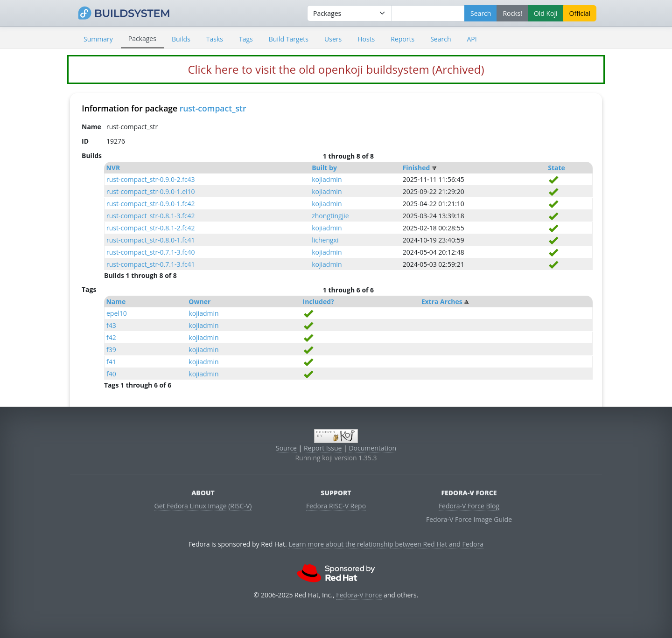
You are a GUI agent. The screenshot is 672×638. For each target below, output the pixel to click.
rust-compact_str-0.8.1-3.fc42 (151, 216)
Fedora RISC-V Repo (336, 506)
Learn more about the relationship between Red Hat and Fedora (386, 544)
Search (441, 39)
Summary (98, 39)
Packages (142, 38)
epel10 (117, 313)
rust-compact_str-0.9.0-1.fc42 (151, 204)
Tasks (215, 39)
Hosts (366, 39)
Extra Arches (442, 302)
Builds (181, 39)
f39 (111, 350)
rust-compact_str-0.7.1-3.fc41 (151, 264)
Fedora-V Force (359, 595)
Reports (402, 39)
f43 (111, 325)
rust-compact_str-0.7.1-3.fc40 (151, 252)
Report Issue (323, 448)
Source (286, 448)
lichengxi (325, 240)
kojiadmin (327, 179)
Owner (199, 302)
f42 (111, 337)
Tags (246, 39)
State (556, 168)
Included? (318, 302)
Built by (324, 168)
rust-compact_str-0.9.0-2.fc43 (151, 179)
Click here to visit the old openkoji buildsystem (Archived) (336, 69)
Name (116, 302)
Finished (416, 168)
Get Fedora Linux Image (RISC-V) (203, 506)
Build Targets (289, 39)
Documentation (372, 448)
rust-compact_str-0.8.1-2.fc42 (151, 228)
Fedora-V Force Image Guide (469, 519)
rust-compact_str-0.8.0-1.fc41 (151, 240)
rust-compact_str (213, 108)
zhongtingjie (330, 216)
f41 (111, 362)
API (472, 39)
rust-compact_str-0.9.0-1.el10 (151, 191)
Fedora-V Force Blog (469, 506)
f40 (111, 374)
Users (333, 39)
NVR (113, 168)
